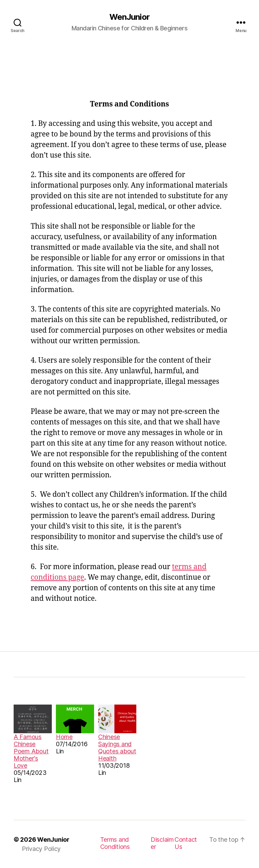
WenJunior (129, 17)
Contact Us (186, 843)
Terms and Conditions (115, 843)
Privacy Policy (41, 849)
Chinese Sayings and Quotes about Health (117, 748)
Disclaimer (162, 843)
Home (64, 737)
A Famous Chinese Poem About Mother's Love (31, 751)
